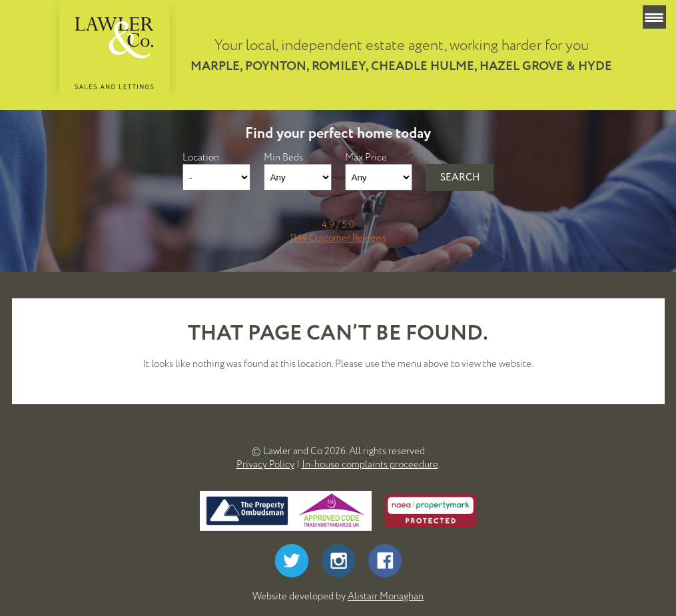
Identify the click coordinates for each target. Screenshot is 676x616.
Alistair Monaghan (386, 596)
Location (201, 157)
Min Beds (283, 157)
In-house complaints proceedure (370, 464)
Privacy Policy (265, 464)
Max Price (366, 157)
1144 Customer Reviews (338, 238)
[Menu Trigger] (654, 17)
